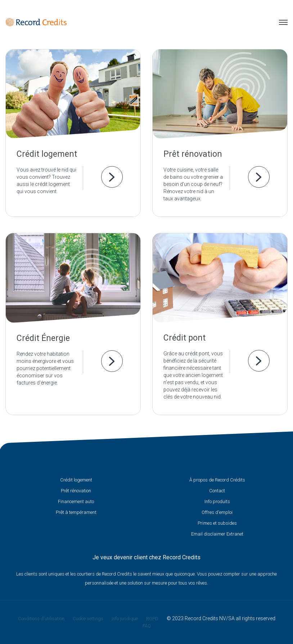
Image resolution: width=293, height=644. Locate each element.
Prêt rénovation (193, 154)
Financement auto (76, 501)
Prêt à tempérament (76, 512)
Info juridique (125, 619)
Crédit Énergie (43, 338)
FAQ (147, 626)
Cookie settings (88, 619)
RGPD (152, 619)
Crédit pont (184, 338)
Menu (283, 22)
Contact (217, 491)
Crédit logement (47, 154)
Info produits (217, 501)
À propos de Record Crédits (217, 480)
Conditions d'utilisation (41, 619)
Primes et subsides (217, 523)
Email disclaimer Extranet (217, 534)
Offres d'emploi (217, 512)
